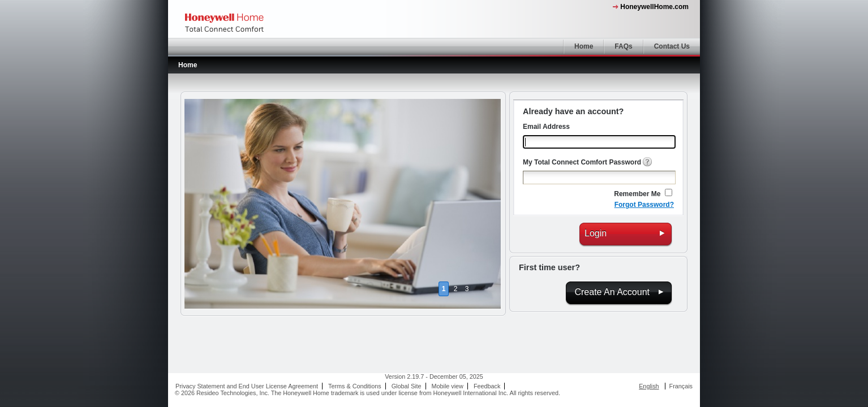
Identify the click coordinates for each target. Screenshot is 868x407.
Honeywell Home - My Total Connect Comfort (225, 23)
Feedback (487, 386)
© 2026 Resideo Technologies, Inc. (222, 393)
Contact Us (672, 46)
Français (681, 386)
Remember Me (637, 194)
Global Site (407, 386)
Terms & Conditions (355, 386)
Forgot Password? (644, 205)
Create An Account (612, 292)
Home (584, 46)
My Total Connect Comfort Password (582, 162)
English (649, 386)
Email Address (546, 127)
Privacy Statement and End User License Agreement (247, 386)
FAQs (623, 46)
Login (596, 233)
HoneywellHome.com (654, 7)
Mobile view (448, 386)
